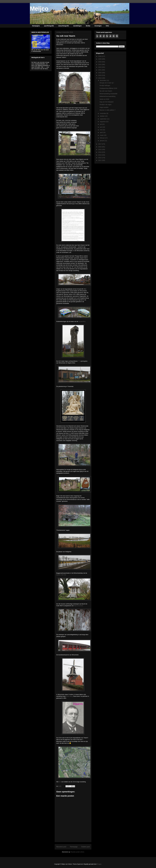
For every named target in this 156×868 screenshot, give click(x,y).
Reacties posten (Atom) (78, 852)
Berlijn (88, 26)
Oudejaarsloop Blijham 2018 (108, 88)
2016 (100, 147)
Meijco (39, 9)
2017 (100, 144)
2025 (100, 59)
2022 (100, 67)
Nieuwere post (61, 847)
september (103, 119)
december (103, 80)
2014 (100, 152)
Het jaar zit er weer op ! (107, 83)
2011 (100, 160)
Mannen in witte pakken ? (107, 110)
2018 (100, 78)
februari (102, 138)
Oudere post (85, 847)
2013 (100, 155)
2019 (100, 75)
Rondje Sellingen (105, 86)
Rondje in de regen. (106, 105)
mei (101, 130)
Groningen (98, 26)
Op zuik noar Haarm (106, 91)
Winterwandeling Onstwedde (108, 94)
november (103, 113)
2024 (100, 62)
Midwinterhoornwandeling (107, 96)
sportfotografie (49, 26)
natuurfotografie (64, 26)
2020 (100, 73)
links (107, 26)
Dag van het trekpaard (107, 102)
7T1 (79, 361)
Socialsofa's (82, 321)
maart (102, 135)
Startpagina (36, 26)
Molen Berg (69, 696)
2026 (100, 56)
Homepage (74, 847)
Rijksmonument (78, 606)
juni (101, 127)
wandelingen (77, 26)
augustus (103, 122)
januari (102, 141)
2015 (100, 149)
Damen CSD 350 (61, 575)
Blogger (99, 864)
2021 (100, 70)
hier (60, 782)
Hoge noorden (104, 107)
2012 (100, 158)
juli (101, 124)
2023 (100, 64)
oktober (102, 116)
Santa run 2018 (104, 99)
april (101, 132)
